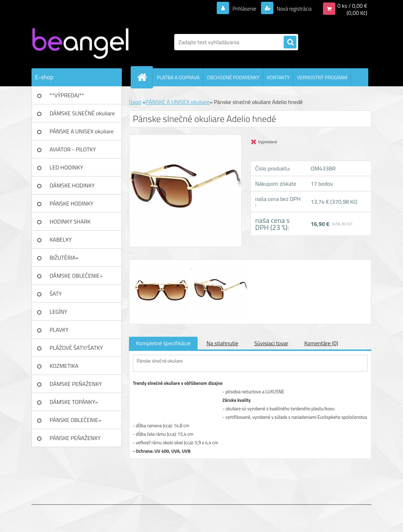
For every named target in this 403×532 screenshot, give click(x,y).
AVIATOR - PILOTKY (73, 149)
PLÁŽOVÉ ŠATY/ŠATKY (76, 348)
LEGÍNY (58, 312)
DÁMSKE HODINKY (72, 185)
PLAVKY (59, 330)
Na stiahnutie (222, 343)
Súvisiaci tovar (271, 343)
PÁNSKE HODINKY (72, 203)
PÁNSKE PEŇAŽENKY (75, 438)
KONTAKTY (278, 77)
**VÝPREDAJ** (67, 95)
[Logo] (80, 42)
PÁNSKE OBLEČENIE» (75, 420)
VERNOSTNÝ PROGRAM (322, 77)
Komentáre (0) (321, 343)
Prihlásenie (240, 8)
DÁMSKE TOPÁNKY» (74, 402)
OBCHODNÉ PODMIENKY (233, 77)
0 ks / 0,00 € (352, 6)
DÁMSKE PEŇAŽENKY (76, 384)
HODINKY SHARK (70, 221)
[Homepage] (145, 77)
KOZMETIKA (64, 366)
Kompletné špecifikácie (163, 343)
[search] (290, 42)
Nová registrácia (292, 8)
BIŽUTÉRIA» (64, 258)
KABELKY (61, 239)
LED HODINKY (66, 167)
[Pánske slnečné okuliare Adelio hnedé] (162, 266)
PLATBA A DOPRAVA (178, 77)
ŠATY (56, 294)
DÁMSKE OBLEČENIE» (76, 276)
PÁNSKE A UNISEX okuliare (82, 131)
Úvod (135, 102)
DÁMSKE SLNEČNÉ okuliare (82, 113)
